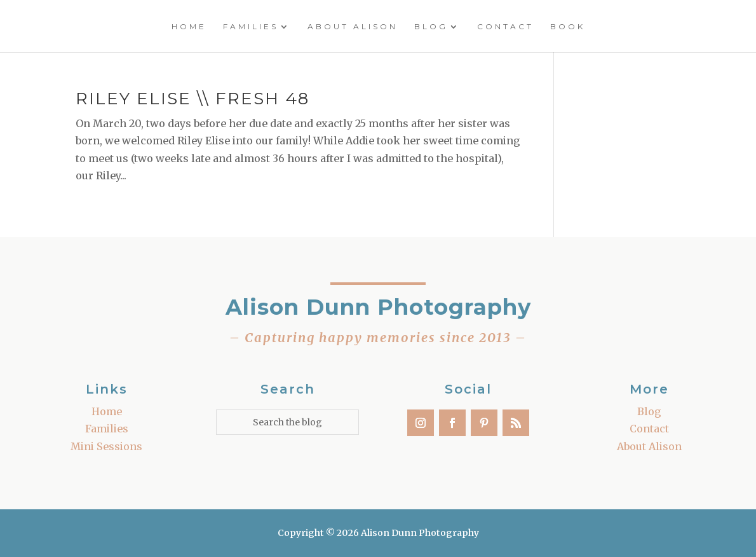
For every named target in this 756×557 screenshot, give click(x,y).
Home (189, 27)
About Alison (353, 27)
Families (251, 27)
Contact (505, 27)
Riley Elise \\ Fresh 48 (192, 99)
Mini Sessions (106, 446)
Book (568, 27)
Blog (431, 27)
